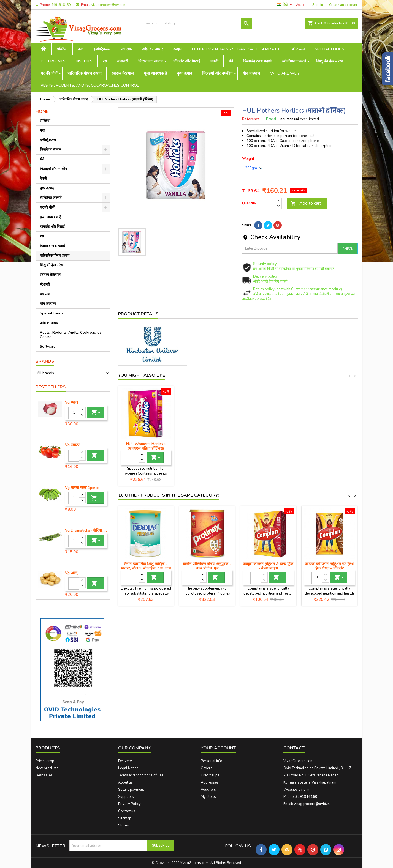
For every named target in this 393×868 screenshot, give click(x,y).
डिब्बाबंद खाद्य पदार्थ (257, 61)
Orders (207, 768)
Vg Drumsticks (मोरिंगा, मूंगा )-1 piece (86, 530)
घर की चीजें (49, 73)
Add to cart (306, 203)
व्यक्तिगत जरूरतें (294, 61)
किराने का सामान (151, 61)
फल (80, 49)
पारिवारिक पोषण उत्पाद (84, 73)
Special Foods (330, 49)
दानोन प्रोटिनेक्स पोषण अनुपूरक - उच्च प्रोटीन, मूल (207, 566)
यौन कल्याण (251, 73)
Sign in (318, 5)
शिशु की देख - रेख (329, 61)
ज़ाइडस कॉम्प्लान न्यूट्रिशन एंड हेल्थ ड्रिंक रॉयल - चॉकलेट (329, 566)
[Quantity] (74, 413)
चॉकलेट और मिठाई (187, 61)
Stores (124, 825)
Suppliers (126, 797)
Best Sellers (51, 387)
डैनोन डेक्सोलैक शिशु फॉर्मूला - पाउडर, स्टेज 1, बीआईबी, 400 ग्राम (146, 566)
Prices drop (45, 761)
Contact (294, 748)
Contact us (127, 811)
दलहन (177, 49)
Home (42, 111)
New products (47, 768)
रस (105, 61)
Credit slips (210, 775)
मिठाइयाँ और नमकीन (217, 73)
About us (125, 782)
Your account (218, 748)
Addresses (210, 782)
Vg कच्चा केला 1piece (82, 488)
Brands (45, 361)
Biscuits (84, 61)
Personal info (212, 761)
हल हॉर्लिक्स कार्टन (207, 444)
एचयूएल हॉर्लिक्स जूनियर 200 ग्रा (268, 444)
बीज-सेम (298, 49)
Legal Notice (128, 768)
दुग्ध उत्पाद (185, 73)
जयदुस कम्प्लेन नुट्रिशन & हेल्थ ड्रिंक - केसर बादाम (268, 566)
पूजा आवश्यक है (155, 73)
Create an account (343, 5)
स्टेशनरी (123, 61)
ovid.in (304, 790)
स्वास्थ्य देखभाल (123, 73)
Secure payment (131, 790)
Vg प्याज (71, 402)
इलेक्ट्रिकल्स (102, 49)
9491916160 (61, 5)
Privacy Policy (129, 804)
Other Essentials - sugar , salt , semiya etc (237, 49)
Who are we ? (285, 73)
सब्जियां (62, 49)
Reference (251, 119)
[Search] (197, 23)
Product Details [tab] (138, 314)
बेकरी (214, 61)
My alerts (208, 797)
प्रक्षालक (126, 49)
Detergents (53, 61)
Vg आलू (71, 573)
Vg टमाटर (72, 445)
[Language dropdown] (285, 5)
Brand (271, 119)
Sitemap (125, 818)
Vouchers (208, 790)
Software (48, 347)
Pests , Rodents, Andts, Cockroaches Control (90, 85)
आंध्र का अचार (153, 49)
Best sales (44, 775)
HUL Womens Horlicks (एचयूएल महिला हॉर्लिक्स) (329, 446)
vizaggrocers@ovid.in (108, 5)
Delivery (125, 761)
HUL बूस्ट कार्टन (146, 444)
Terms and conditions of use (141, 775)
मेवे (231, 61)
